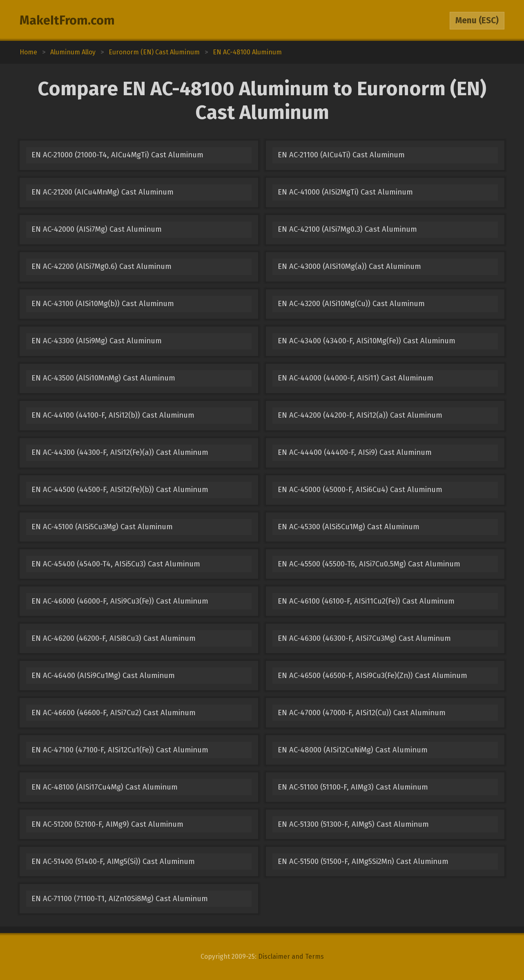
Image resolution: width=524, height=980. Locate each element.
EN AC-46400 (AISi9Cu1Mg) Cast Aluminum (103, 676)
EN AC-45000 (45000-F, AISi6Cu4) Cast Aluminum (360, 490)
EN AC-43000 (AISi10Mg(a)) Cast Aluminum (349, 266)
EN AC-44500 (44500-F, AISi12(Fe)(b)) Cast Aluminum (120, 490)
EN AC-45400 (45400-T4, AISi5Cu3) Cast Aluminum (116, 564)
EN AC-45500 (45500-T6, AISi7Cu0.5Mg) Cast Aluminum (369, 564)
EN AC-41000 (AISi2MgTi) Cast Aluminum (345, 192)
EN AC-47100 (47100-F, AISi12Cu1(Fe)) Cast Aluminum (120, 750)
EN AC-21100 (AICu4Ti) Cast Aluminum (341, 155)
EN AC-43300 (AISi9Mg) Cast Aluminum (97, 341)
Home (28, 52)
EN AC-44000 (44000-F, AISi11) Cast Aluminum (356, 378)
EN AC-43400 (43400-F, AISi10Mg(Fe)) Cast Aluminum (367, 341)
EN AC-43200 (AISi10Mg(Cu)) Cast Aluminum (351, 304)
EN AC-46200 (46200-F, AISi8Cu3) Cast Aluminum (114, 638)
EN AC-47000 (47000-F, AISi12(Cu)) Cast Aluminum (362, 713)
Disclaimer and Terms (291, 957)
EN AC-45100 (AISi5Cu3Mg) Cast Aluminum (102, 527)
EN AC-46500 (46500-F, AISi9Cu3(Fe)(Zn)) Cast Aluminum (372, 676)
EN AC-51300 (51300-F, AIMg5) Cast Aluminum (353, 824)
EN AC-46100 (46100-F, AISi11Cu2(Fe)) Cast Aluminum (366, 601)
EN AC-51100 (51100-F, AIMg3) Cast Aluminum (353, 787)
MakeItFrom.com (67, 20)
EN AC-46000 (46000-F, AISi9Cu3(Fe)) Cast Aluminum (120, 601)
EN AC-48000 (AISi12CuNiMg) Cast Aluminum (353, 750)
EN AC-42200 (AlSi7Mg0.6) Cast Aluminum (101, 266)
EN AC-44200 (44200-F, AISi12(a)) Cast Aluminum (360, 415)
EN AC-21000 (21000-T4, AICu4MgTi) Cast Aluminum (117, 155)
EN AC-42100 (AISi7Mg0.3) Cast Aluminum (347, 229)
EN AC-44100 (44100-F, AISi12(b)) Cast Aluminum (113, 415)
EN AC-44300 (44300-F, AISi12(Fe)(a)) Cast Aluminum (120, 452)
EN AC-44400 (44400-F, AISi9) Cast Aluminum (355, 452)
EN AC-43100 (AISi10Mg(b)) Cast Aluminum (103, 304)
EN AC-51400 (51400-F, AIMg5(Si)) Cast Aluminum (113, 861)
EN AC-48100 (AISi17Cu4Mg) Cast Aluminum (105, 787)
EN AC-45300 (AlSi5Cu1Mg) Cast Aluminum (349, 527)
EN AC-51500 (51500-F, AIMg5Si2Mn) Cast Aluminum (363, 861)
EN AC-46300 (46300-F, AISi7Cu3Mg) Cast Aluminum (364, 638)
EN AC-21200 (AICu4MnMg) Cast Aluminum (103, 192)
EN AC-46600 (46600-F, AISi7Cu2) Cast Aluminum (114, 713)
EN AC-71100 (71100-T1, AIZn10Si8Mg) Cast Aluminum (120, 899)
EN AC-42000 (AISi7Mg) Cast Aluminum (97, 229)
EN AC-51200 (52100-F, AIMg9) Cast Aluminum (107, 824)
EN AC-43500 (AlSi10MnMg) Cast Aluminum (103, 378)
